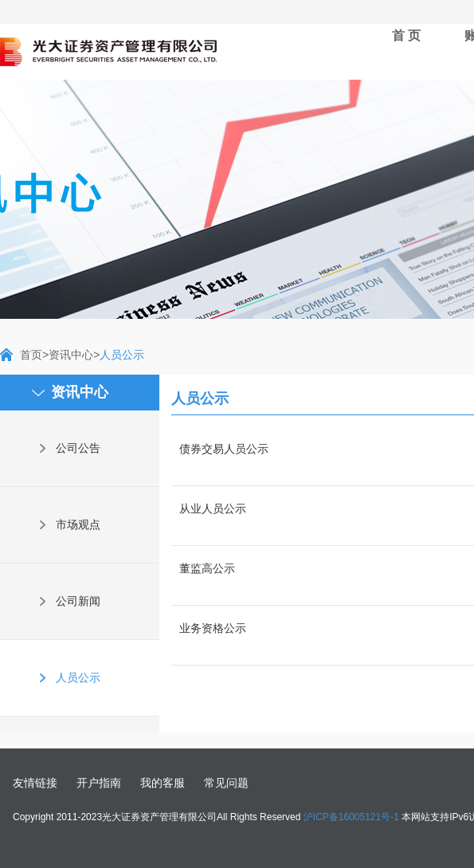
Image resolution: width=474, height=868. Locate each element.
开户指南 (99, 783)
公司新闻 (78, 601)
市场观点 (78, 524)
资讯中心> (74, 355)
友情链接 (35, 783)
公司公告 (78, 448)
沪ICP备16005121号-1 (351, 817)
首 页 (406, 35)
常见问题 (226, 783)
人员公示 (78, 678)
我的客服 (163, 783)
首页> (34, 355)
